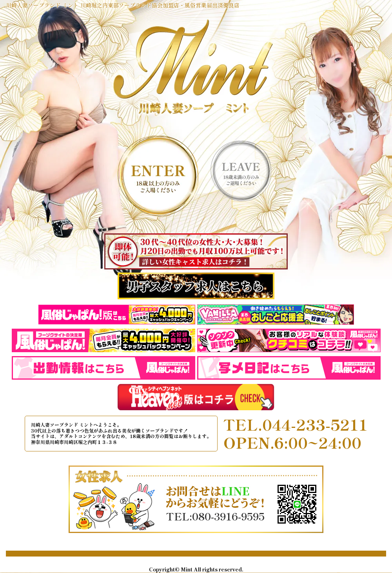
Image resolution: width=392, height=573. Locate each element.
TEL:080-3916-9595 (215, 516)
